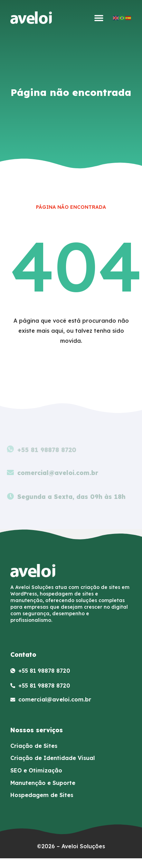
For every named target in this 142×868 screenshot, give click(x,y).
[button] (99, 18)
